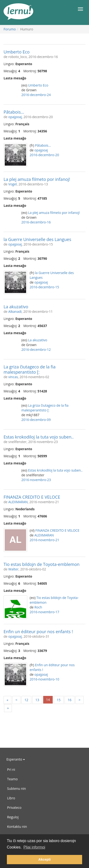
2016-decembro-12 (36, 350)
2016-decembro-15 (44, 287)
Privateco (14, 808)
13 (37, 700)
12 (26, 700)
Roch (38, 607)
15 (59, 700)
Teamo (12, 779)
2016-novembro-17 (44, 612)
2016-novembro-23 (36, 480)
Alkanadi (15, 311)
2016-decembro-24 (36, 95)
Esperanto (16, 759)
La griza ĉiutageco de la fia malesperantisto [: (30, 369)
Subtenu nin (16, 788)
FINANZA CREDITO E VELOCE (32, 497)
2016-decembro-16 (36, 222)
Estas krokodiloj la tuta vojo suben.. (39, 437)
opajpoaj (15, 117)
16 (70, 700)
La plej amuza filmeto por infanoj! (37, 179)
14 (48, 700)
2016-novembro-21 (44, 540)
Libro (11, 798)
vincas (13, 377)
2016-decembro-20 (44, 155)
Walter (13, 569)
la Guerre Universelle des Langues (37, 239)
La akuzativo (16, 307)
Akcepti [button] (45, 859)
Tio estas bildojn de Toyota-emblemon (42, 564)
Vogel (13, 184)
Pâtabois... (14, 112)
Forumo (10, 29)
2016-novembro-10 (44, 679)
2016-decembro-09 (36, 420)
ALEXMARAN (18, 502)
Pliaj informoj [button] (34, 847)
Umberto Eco (17, 52)
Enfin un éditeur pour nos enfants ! (38, 632)
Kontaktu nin (17, 827)
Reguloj (13, 817)
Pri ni (11, 769)
